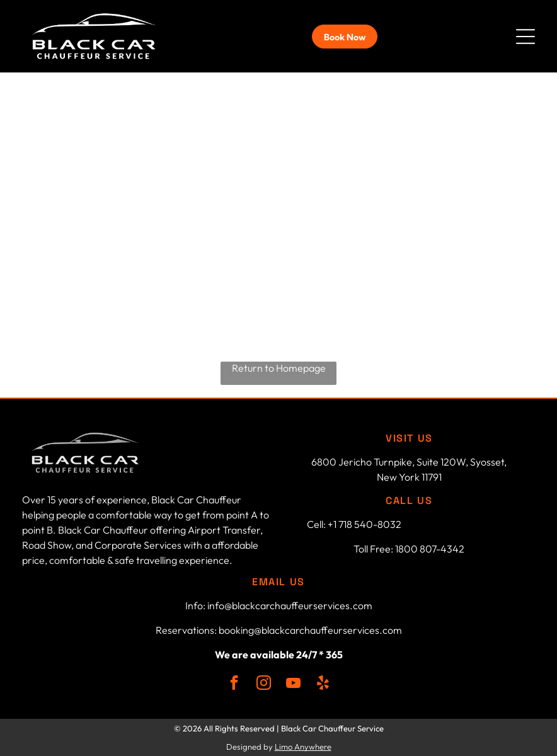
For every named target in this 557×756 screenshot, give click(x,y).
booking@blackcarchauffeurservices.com (310, 630)
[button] (525, 37)
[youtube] (293, 684)
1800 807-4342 (430, 549)
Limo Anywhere (303, 747)
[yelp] (323, 684)
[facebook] (234, 684)
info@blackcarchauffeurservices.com (290, 605)
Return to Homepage (279, 368)
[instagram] (264, 684)
